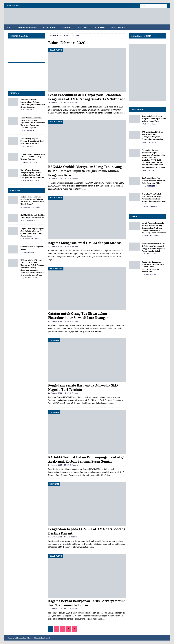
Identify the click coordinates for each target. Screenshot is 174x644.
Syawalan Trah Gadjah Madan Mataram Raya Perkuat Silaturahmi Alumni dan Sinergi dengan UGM (154, 199)
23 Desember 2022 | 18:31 (151, 236)
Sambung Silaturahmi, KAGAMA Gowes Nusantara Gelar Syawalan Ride (154, 181)
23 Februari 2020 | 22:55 (58, 609)
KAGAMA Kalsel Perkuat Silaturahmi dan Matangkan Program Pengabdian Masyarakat (153, 136)
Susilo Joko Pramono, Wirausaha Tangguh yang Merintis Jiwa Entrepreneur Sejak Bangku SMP (153, 267)
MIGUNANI (15, 191)
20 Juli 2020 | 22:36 (149, 254)
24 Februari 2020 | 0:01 (58, 537)
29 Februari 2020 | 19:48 (58, 179)
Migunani (69, 27)
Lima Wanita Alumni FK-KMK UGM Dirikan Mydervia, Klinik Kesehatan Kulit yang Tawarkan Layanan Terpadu (33, 123)
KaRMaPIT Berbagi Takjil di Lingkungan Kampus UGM (33, 216)
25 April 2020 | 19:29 (28, 146)
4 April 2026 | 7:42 (148, 170)
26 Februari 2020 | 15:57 (58, 393)
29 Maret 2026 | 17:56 (150, 207)
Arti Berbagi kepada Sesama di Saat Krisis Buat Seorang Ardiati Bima (32, 141)
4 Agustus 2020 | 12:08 (29, 278)
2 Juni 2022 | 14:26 (27, 131)
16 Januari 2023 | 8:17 (150, 275)
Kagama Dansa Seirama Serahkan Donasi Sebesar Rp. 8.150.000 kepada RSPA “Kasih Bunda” (32, 201)
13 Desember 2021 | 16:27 (30, 180)
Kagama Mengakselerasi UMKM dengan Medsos (85, 243)
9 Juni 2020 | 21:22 (27, 252)
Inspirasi (86, 27)
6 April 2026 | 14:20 (149, 142)
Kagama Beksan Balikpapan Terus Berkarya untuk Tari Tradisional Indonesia (86, 603)
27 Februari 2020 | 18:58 (58, 321)
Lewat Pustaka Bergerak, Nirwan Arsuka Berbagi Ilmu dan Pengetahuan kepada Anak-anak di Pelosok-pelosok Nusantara (154, 228)
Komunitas (103, 27)
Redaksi (75, 103)
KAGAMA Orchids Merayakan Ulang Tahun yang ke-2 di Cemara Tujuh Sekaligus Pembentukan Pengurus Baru (85, 171)
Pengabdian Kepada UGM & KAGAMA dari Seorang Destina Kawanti (33, 157)
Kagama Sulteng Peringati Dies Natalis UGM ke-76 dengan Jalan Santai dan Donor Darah (32, 232)
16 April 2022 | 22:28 (28, 220)
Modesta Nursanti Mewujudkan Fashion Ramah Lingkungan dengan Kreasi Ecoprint (33, 103)
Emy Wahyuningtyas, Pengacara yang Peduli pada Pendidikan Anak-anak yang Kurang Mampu (32, 174)
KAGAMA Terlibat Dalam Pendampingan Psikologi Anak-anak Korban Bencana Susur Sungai (86, 460)
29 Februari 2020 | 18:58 (58, 246)
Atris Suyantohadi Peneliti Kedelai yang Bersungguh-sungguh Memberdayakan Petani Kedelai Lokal (153, 248)
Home (10, 27)
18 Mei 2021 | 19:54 (27, 110)
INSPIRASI (14, 93)
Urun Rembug (122, 27)
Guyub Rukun (51, 27)
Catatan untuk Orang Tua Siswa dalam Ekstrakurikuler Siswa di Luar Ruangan (78, 316)
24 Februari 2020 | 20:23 (58, 465)
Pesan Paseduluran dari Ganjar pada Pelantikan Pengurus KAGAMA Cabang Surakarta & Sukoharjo (87, 97)
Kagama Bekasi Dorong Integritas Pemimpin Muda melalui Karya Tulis (154, 119)
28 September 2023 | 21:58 (30, 207)
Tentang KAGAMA (28, 27)
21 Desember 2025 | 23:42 (30, 239)
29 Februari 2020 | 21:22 (58, 103)
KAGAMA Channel (19, 36)
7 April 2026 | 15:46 (149, 124)
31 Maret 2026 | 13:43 (150, 186)
